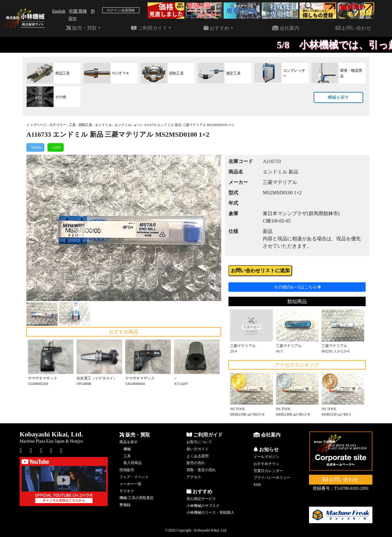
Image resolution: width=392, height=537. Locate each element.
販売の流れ (196, 463)
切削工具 (85, 125)
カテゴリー (58, 125)
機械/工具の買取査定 (136, 498)
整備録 (125, 505)
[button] (41, 228)
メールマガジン (266, 457)
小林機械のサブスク (203, 506)
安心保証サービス (201, 499)
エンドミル (103, 125)
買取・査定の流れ (201, 470)
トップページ (36, 125)
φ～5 (138, 125)
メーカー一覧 (130, 484)
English (59, 11)
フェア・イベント (134, 477)
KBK (257, 485)
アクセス (194, 477)
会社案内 (286, 28)
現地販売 (127, 470)
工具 (72, 125)
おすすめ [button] (217, 28)
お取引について (199, 442)
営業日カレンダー (268, 471)
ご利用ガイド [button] (149, 28)
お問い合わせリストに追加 (260, 270)
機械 (127, 449)
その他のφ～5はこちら (297, 287)
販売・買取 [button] (81, 28)
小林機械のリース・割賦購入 (210, 512)
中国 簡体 (78, 11)
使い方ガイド (198, 449)
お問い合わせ (353, 28)
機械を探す (338, 97)
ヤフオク (127, 491)
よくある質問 (198, 456)
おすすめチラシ (266, 464)
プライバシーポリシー (272, 478)
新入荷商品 (133, 463)
